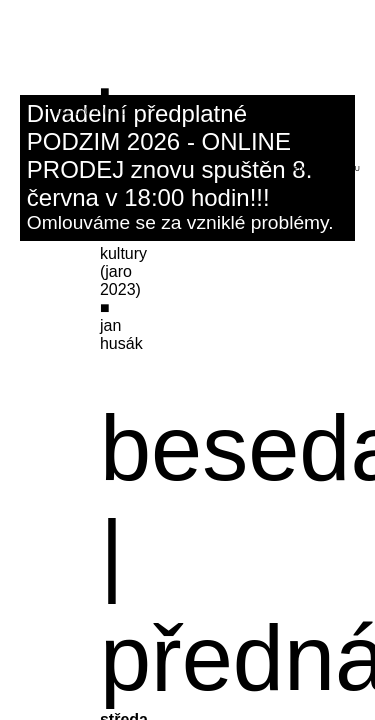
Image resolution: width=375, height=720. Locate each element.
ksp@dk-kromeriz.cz (99, 100)
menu (349, 168)
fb (122, 111)
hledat (298, 168)
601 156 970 (82, 111)
